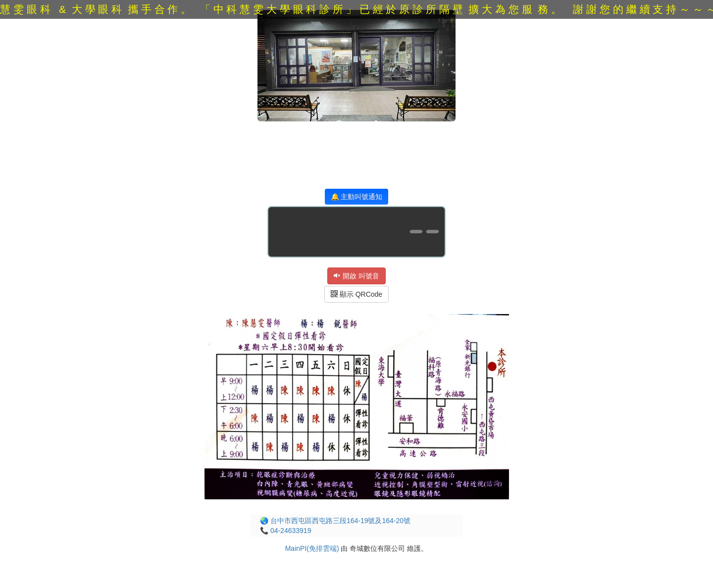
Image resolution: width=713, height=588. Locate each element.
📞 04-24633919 (285, 531)
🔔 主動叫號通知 (357, 197)
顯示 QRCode (356, 294)
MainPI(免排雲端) (312, 548)
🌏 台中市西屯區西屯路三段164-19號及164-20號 (335, 521)
